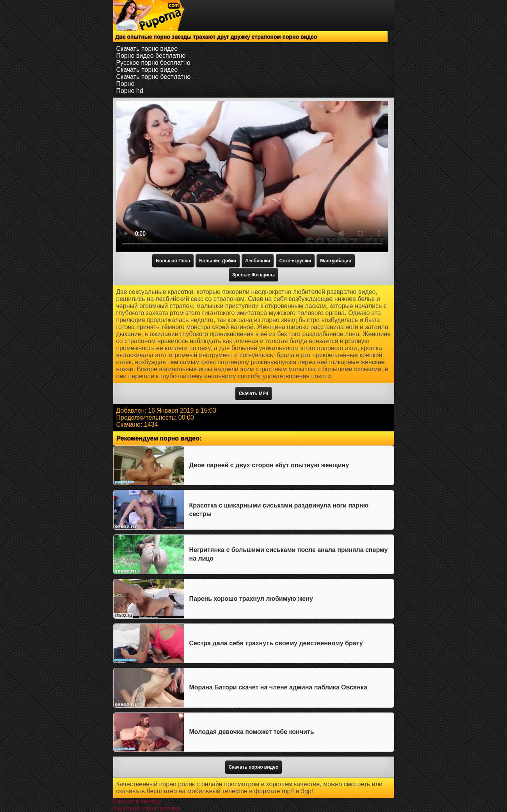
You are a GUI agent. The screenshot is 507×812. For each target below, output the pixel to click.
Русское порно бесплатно (153, 63)
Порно (125, 84)
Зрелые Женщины (253, 275)
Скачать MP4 (254, 394)
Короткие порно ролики (147, 808)
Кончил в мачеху (137, 801)
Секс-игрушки (295, 261)
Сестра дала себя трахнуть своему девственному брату (276, 643)
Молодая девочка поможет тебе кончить (252, 732)
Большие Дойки (218, 261)
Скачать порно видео (147, 49)
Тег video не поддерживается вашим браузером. (252, 177)
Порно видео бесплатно (151, 56)
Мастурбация (335, 261)
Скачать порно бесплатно (154, 77)
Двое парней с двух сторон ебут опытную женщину (269, 465)
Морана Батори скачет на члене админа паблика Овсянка (278, 687)
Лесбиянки (258, 261)
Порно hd (130, 91)
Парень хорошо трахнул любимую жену (251, 599)
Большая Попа (173, 261)
